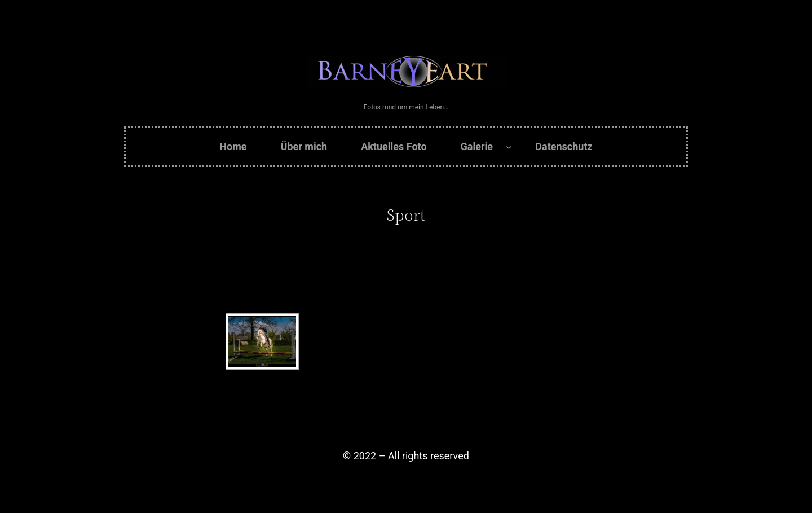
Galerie (477, 146)
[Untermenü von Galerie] (509, 147)
